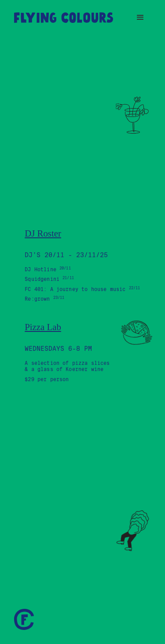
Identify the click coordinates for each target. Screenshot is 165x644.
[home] (64, 18)
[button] (140, 18)
